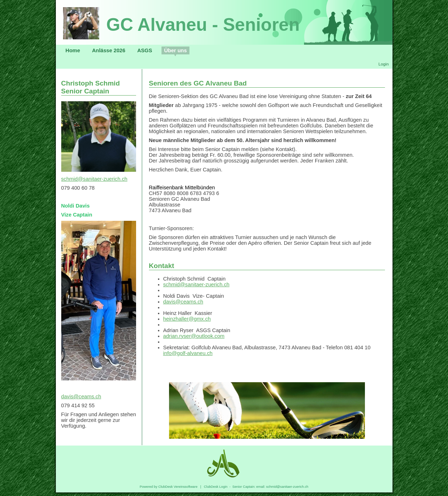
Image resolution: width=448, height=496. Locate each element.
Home (73, 50)
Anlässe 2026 (109, 50)
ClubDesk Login (216, 487)
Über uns (175, 50)
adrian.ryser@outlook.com (194, 336)
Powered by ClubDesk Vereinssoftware (168, 487)
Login (384, 64)
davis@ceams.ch (81, 397)
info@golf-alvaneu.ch (188, 353)
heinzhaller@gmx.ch (187, 319)
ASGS (145, 50)
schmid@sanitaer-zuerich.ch (94, 179)
